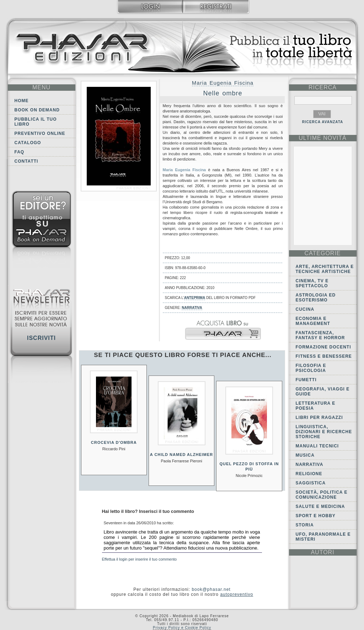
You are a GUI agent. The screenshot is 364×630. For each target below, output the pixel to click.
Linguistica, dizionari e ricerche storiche (324, 432)
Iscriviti (41, 338)
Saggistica (311, 483)
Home (22, 101)
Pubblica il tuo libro (36, 122)
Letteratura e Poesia (316, 406)
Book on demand (37, 110)
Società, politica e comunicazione (322, 495)
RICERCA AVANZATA (323, 122)
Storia (305, 525)
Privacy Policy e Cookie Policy (182, 628)
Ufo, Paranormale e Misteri (323, 537)
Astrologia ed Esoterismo (316, 298)
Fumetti (306, 380)
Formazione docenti (323, 347)
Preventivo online (40, 133)
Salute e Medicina (320, 506)
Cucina (305, 309)
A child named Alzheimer (181, 455)
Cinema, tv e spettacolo (312, 283)
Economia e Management (313, 321)
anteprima (195, 298)
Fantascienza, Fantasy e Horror (320, 335)
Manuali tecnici (317, 446)
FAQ (20, 152)
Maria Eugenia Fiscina (223, 83)
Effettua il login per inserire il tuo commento (140, 559)
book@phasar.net (211, 589)
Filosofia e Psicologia (311, 368)
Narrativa (192, 308)
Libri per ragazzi (319, 418)
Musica (305, 455)
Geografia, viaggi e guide (323, 392)
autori (322, 552)
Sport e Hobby (316, 516)
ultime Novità (323, 138)
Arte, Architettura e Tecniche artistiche (325, 269)
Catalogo (28, 143)
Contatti (26, 161)
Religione (309, 474)
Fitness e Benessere (324, 356)
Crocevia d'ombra (114, 442)
